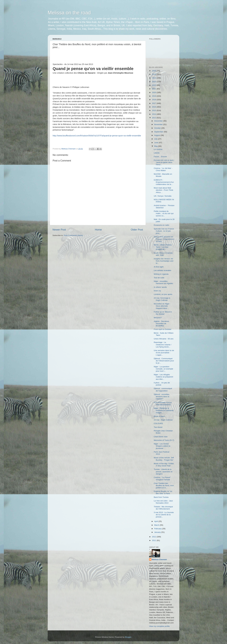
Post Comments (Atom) (73, 235)
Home (98, 230)
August (157, 135)
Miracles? (158, 318)
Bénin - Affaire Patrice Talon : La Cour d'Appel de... (163, 247)
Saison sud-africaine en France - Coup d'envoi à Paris (164, 239)
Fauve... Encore (160, 157)
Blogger (128, 637)
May (156, 146)
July (156, 139)
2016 (154, 107)
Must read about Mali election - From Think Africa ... (164, 190)
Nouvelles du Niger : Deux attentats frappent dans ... (162, 306)
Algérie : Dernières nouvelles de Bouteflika (161, 324)
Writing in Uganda (161, 274)
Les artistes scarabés (163, 270)
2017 (154, 103)
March (157, 525)
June (156, 143)
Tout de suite (159, 278)
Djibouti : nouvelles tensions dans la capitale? (162, 397)
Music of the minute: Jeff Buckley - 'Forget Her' (164, 459)
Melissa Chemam (159, 560)
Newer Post (59, 230)
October (158, 128)
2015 (154, 110)
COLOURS (158, 423)
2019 (154, 96)
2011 (154, 540)
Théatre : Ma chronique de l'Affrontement (163, 508)
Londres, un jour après (163, 294)
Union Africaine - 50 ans (164, 339)
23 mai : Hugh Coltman (163, 420)
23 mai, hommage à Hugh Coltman (162, 299)
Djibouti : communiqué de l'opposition (163, 390)
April (156, 521)
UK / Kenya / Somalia (163, 196)
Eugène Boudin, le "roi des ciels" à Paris (163, 492)
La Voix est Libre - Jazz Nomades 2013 (163, 502)
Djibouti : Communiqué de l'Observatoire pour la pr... (164, 361)
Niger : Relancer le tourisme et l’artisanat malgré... (164, 410)
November (159, 124)
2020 (154, 92)
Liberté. (157, 153)
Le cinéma (158, 149)
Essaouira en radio (162, 225)
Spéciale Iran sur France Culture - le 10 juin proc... (164, 231)
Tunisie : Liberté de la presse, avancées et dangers (163, 472)
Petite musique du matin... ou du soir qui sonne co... (164, 213)
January (158, 532)
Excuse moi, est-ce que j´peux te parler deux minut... (164, 162)
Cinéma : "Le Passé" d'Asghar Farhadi (162, 479)
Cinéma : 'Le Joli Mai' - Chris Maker (163, 169)
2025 (154, 74)
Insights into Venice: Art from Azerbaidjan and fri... (164, 261)
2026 (154, 71)
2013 (154, 118)
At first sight (159, 267)
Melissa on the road (69, 13)
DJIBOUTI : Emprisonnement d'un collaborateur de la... (164, 182)
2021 (154, 89)
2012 (154, 537)
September (159, 132)
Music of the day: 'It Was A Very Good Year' (164, 465)
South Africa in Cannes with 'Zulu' (163, 254)
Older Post (137, 230)
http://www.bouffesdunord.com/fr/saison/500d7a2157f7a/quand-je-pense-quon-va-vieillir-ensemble (97, 136)
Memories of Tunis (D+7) (164, 440)
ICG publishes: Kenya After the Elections (163, 404)
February (158, 529)
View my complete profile (159, 626)
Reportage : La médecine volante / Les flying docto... (163, 345)
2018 (154, 100)
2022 (154, 85)
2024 (154, 78)
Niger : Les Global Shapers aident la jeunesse (162, 446)
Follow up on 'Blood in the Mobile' (163, 313)
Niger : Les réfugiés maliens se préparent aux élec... (163, 377)
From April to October (163, 329)
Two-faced (158, 427)
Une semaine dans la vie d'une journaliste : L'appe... (164, 353)
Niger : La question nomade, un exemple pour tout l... (163, 369)
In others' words (160, 287)
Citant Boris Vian (161, 437)
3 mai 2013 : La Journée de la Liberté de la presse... (164, 515)
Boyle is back (159, 416)
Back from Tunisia (161, 497)
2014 (154, 114)
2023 (154, 82)
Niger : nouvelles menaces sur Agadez (163, 282)
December (159, 121)
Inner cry (157, 291)
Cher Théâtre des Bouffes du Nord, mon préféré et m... (164, 486)
